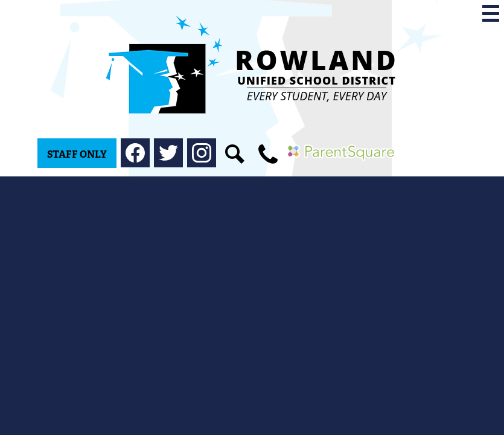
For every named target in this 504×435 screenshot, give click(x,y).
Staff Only (77, 154)
